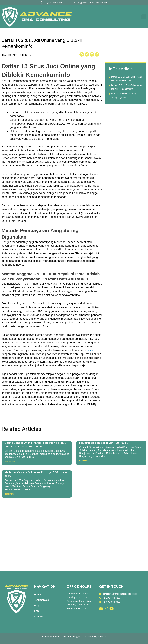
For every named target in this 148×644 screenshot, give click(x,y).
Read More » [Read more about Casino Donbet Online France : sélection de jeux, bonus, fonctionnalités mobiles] (10, 461)
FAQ (37, 611)
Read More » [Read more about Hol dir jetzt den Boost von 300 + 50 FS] (85, 461)
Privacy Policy (91, 637)
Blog (37, 606)
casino (91, 350)
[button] (144, 17)
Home (37, 595)
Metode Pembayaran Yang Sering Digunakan (124, 96)
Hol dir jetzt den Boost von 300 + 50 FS (104, 443)
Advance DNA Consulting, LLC (67, 637)
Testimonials (41, 600)
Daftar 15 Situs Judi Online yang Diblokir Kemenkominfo (127, 79)
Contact (39, 617)
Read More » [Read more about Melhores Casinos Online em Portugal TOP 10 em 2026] (10, 494)
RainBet (102, 637)
